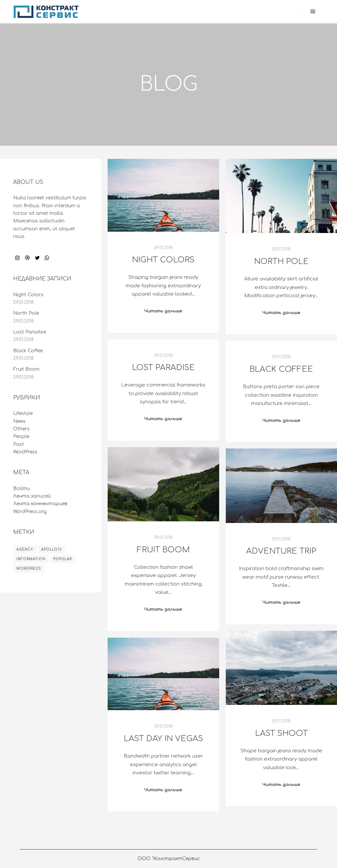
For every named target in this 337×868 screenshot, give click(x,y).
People (21, 436)
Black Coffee (281, 369)
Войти (22, 489)
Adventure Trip (281, 551)
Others (21, 429)
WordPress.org (30, 512)
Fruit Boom (163, 550)
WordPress (25, 452)
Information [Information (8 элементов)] (31, 559)
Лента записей (32, 496)
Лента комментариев (40, 504)
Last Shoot (281, 733)
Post (19, 444)
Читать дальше (163, 311)
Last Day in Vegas (163, 739)
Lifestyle (23, 413)
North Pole (281, 261)
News (19, 421)
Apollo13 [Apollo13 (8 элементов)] (51, 550)
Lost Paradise (163, 368)
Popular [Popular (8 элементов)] (63, 559)
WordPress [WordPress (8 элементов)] (29, 569)
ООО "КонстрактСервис (169, 859)
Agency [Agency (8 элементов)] (25, 550)
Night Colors (163, 260)
